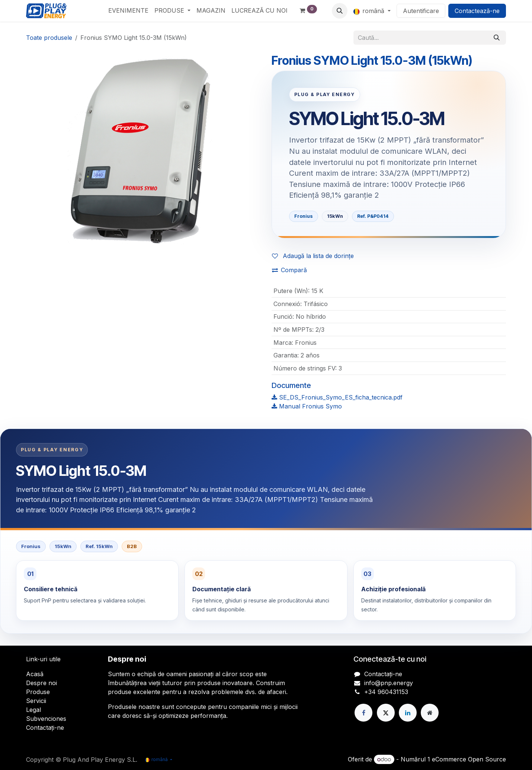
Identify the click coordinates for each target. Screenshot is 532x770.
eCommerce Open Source (469, 759)
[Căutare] (497, 38)
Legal (33, 710)
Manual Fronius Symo (307, 406)
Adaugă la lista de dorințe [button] (313, 256)
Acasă (35, 674)
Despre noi (41, 683)
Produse (38, 692)
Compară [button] (289, 270)
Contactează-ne (477, 11)
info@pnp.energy (389, 683)
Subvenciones (46, 719)
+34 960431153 (386, 692)
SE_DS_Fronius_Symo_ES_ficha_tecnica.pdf (337, 397)
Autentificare (421, 11)
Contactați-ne (45, 728)
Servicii (36, 701)
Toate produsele (49, 38)
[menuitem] (128, 10)
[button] (340, 11)
